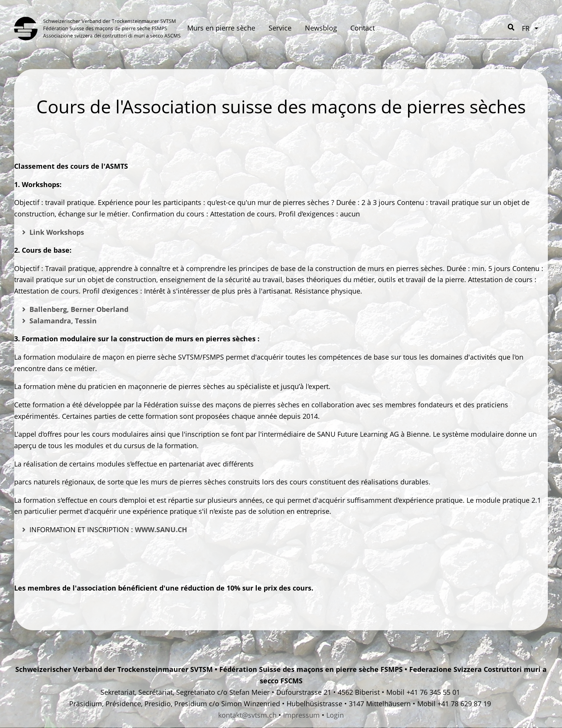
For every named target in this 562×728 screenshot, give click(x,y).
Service (280, 28)
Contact (363, 28)
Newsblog (321, 28)
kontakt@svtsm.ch (247, 715)
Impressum (301, 715)
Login (335, 715)
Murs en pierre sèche (221, 28)
